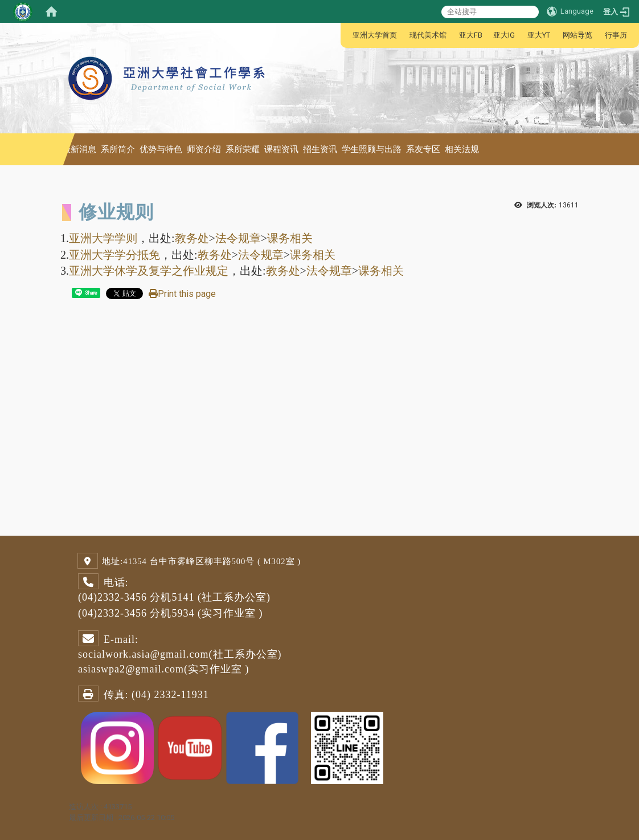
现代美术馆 (428, 35)
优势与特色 (161, 149)
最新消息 (79, 149)
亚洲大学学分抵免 (114, 255)
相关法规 (462, 149)
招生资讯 (320, 149)
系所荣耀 (243, 149)
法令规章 (238, 238)
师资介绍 (204, 149)
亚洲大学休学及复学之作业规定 (149, 271)
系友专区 (423, 149)
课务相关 (290, 238)
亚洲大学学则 (103, 238)
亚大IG (504, 35)
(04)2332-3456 (112, 597)
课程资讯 (281, 149)
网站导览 (577, 35)
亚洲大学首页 (375, 35)
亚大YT (539, 35)
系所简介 (118, 149)
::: (347, 35)
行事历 (616, 35)
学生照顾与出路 (372, 149)
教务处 (192, 238)
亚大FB (471, 35)
